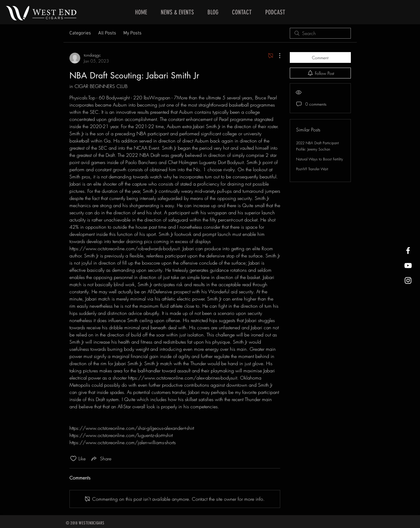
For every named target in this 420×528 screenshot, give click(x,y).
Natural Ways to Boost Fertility (320, 159)
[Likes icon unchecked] (73, 459)
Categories (80, 33)
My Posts (132, 33)
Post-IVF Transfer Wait (312, 169)
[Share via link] (101, 459)
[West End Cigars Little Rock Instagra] (408, 280)
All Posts (107, 33)
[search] (320, 33)
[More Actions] (277, 56)
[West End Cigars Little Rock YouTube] (408, 265)
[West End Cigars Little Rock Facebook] (408, 251)
